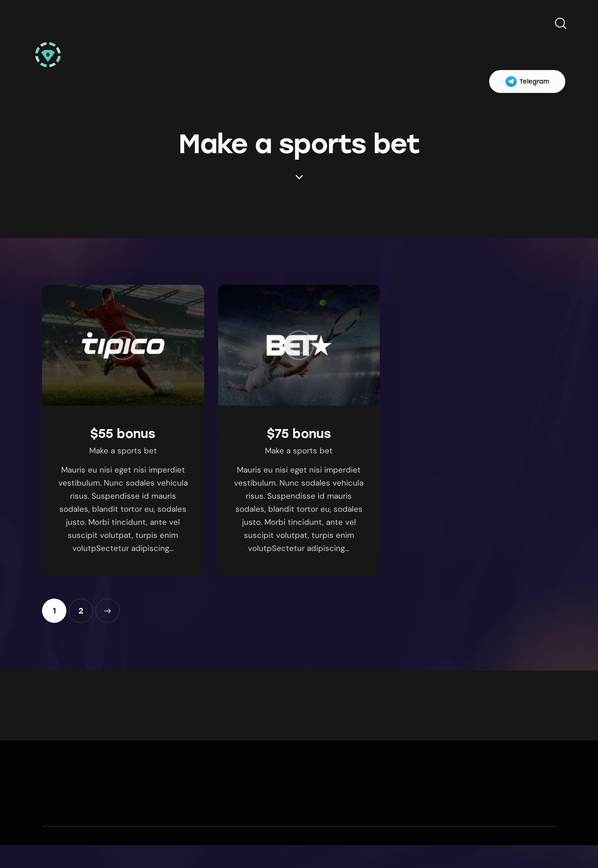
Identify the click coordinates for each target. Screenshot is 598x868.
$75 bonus (299, 434)
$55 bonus (123, 434)
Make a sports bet (123, 451)
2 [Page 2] (86, 607)
